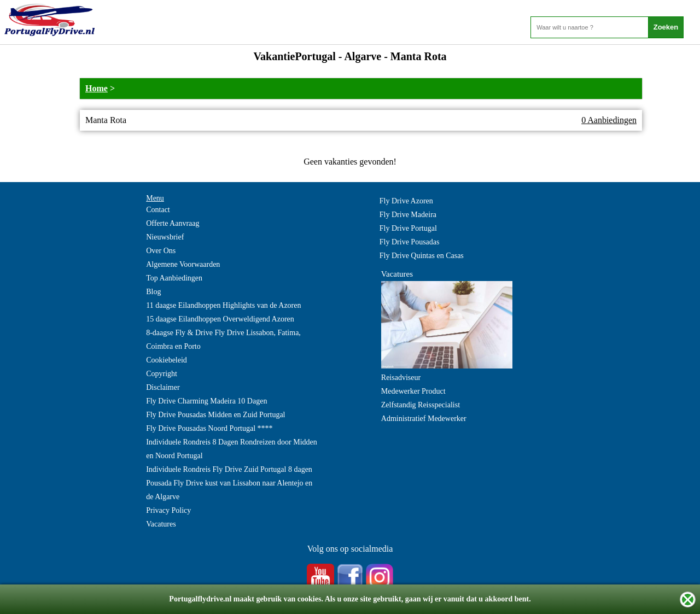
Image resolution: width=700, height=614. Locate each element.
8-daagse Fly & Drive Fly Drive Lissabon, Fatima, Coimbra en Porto (223, 340)
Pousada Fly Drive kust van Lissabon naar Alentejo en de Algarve (229, 490)
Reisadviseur (401, 378)
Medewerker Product (413, 391)
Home (97, 88)
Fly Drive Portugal (408, 228)
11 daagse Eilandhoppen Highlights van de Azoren (223, 305)
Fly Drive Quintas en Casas (422, 256)
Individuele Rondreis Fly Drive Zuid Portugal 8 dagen (229, 469)
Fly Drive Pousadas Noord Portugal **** (209, 428)
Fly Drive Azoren (406, 201)
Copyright (162, 374)
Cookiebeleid (167, 360)
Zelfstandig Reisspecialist (421, 405)
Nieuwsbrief (165, 237)
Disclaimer (163, 387)
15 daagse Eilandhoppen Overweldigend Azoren (220, 319)
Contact (158, 210)
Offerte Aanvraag (173, 223)
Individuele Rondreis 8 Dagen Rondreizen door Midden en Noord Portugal (232, 449)
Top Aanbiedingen (174, 278)
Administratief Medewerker (424, 419)
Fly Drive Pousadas (410, 242)
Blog (153, 292)
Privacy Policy (168, 510)
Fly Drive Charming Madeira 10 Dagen (206, 401)
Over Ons (161, 251)
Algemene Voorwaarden (183, 264)
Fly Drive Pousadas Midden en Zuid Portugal (215, 415)
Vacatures (161, 524)
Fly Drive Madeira (408, 215)
